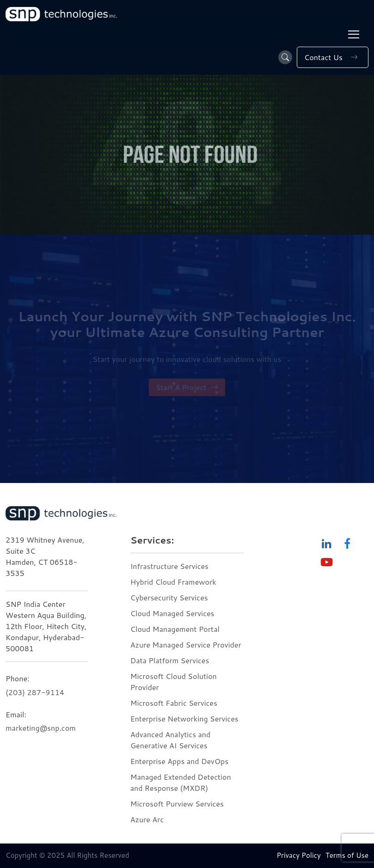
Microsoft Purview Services (177, 804)
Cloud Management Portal (175, 629)
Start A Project (187, 387)
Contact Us (333, 57)
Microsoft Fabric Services (174, 703)
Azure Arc (147, 819)
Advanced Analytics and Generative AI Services (171, 740)
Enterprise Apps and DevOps (180, 761)
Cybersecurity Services (169, 597)
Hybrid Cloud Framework (173, 582)
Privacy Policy (299, 855)
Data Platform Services (170, 660)
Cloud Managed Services (172, 613)
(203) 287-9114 (35, 692)
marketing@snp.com (41, 728)
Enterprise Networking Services (185, 718)
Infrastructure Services (169, 566)
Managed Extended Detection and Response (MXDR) (181, 782)
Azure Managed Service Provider (186, 645)
